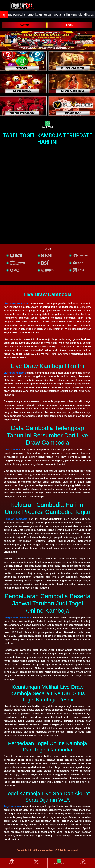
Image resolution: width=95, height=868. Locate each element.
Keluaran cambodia (16, 519)
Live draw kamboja (15, 373)
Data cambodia (13, 449)
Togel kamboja (12, 806)
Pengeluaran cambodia (18, 618)
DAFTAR (24, 25)
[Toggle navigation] (5, 6)
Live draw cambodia (16, 303)
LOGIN (70, 25)
